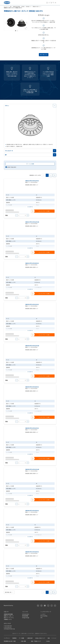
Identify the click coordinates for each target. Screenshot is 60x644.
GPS (41, 618)
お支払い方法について (40, 638)
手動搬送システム (8, 619)
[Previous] (6, 22)
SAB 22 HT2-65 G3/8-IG (32, 263)
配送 (49, 638)
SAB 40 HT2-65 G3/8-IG (32, 511)
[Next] (26, 22)
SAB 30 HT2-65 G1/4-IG (32, 304)
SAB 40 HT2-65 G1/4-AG (32, 469)
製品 (11, 7)
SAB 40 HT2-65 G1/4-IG (32, 428)
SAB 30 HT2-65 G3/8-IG (32, 387)
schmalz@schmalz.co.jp (9, 629)
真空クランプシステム (9, 618)
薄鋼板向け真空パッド (37, 7)
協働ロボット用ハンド (9, 616)
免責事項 (14, 638)
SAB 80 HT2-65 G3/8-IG (32, 552)
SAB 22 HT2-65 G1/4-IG (32, 181)
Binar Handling (44, 616)
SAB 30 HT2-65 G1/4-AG (32, 346)
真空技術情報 (25, 616)
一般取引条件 (30, 638)
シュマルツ (43, 614)
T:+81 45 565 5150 (8, 626)
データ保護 (21, 638)
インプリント (7, 638)
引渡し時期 (23, 641)
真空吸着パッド (29, 7)
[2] (51, 175)
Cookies (48, 641)
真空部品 (23, 7)
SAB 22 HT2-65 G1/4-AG (32, 222)
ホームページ (6, 7)
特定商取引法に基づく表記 (10, 641)
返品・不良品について (36, 641)
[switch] (11, 167)
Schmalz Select (26, 614)
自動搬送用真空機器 (16, 7)
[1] (47, 175)
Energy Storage (26, 618)
